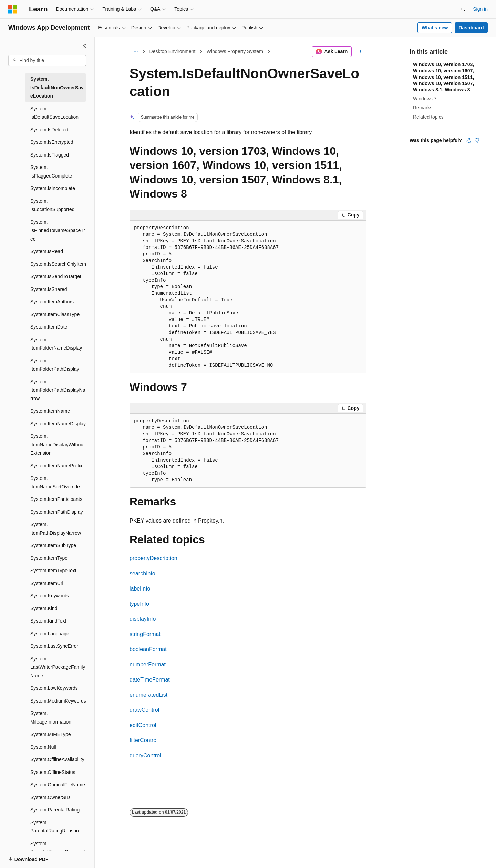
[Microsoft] (13, 9)
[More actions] (360, 52)
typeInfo (139, 604)
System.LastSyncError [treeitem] (54, 646)
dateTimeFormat (150, 680)
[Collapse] (84, 46)
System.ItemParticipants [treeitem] (56, 499)
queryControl (145, 755)
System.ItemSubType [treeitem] (53, 545)
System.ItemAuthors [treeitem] (52, 302)
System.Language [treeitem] (50, 634)
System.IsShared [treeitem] (49, 289)
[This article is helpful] (469, 140)
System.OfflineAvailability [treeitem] (57, 759)
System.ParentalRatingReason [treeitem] (55, 827)
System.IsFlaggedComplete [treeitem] (51, 171)
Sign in (480, 9)
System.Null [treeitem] (43, 747)
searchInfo (142, 573)
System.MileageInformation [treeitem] (51, 718)
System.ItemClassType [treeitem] (55, 314)
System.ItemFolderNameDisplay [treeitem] (56, 344)
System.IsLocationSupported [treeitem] (52, 205)
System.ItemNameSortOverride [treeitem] (55, 482)
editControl (143, 725)
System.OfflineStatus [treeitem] (53, 772)
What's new (435, 28)
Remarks (423, 108)
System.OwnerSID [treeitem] (50, 797)
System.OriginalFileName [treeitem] (58, 785)
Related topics (428, 117)
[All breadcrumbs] (136, 52)
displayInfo (143, 619)
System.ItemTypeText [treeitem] (53, 571)
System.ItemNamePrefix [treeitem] (56, 466)
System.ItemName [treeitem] (50, 411)
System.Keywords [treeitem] (50, 596)
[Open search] (463, 9)
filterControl (144, 740)
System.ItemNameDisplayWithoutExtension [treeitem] (58, 445)
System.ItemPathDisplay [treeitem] (57, 512)
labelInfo (140, 589)
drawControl (144, 710)
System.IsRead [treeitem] (47, 251)
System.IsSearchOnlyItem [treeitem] (58, 264)
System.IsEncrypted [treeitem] (52, 142)
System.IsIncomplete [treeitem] (53, 188)
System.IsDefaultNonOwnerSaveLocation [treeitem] (57, 87)
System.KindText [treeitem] (48, 621)
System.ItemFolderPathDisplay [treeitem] (55, 365)
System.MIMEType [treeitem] (50, 734)
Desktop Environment (173, 51)
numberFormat (148, 664)
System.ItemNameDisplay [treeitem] (58, 424)
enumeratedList (148, 695)
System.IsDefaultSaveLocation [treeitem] (54, 113)
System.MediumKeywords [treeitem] (58, 701)
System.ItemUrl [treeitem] (47, 583)
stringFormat (145, 634)
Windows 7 (425, 99)
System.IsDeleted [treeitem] (49, 130)
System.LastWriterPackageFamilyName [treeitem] (58, 667)
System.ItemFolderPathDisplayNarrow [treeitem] (58, 390)
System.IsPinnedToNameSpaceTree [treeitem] (58, 230)
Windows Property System (235, 51)
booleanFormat (148, 649)
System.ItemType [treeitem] (49, 558)
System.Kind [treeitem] (44, 608)
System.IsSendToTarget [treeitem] (56, 276)
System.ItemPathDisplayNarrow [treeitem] (56, 529)
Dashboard (471, 28)
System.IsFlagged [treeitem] (50, 155)
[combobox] (47, 61)
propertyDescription (153, 558)
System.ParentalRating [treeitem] (55, 810)
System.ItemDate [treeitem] (49, 327)
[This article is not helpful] (477, 140)
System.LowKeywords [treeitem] (54, 688)
